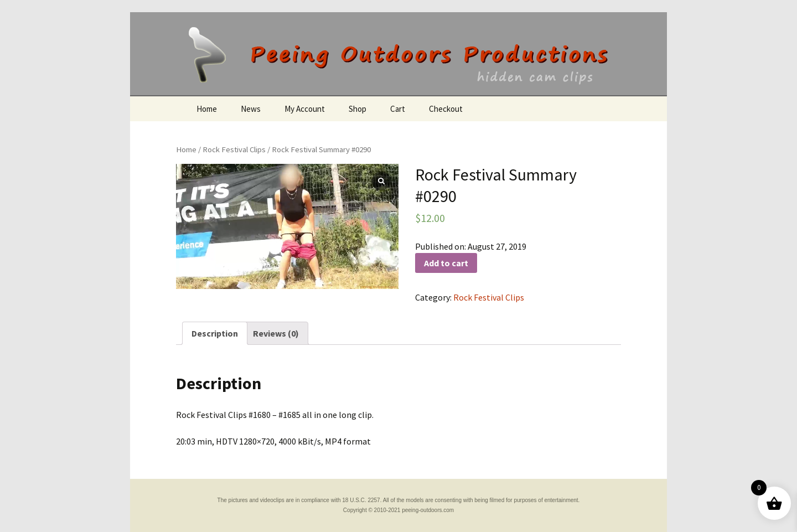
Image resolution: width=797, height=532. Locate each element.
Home (207, 109)
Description (215, 333)
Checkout (446, 109)
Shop (358, 109)
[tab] (215, 333)
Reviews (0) (276, 333)
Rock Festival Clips (234, 149)
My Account (305, 109)
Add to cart (446, 263)
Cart (398, 109)
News (251, 109)
